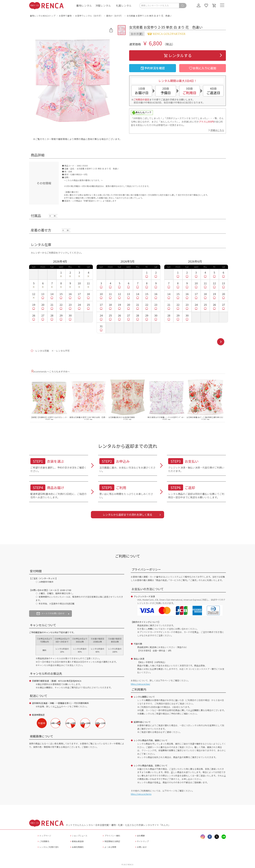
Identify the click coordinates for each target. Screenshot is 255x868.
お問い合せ (141, 847)
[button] (122, 30)
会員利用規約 (77, 847)
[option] (49, 399)
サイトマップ (142, 841)
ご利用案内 (43, 841)
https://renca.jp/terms (141, 794)
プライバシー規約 (111, 836)
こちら (58, 706)
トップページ (44, 836)
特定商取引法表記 (111, 841)
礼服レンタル (124, 6)
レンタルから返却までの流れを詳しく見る (127, 515)
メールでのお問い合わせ (51, 613)
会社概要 (140, 836)
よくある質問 (109, 847)
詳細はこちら (217, 130)
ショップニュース (78, 836)
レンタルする (178, 55)
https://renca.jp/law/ (140, 684)
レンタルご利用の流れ (48, 847)
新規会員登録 (77, 841)
